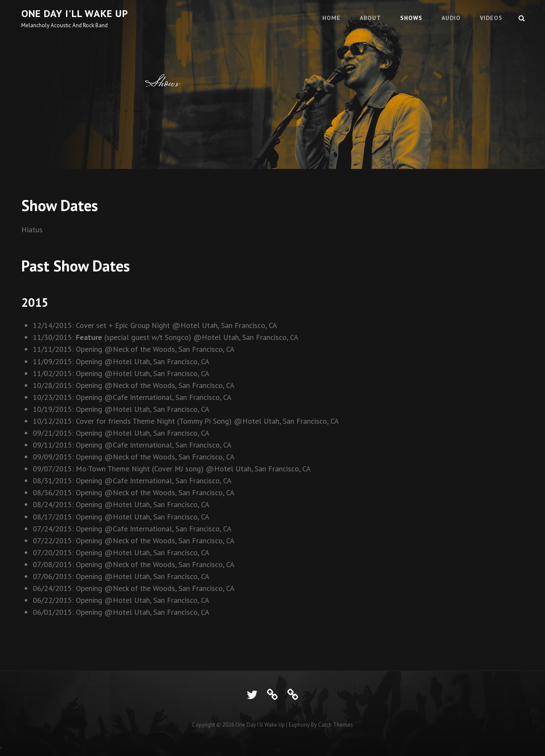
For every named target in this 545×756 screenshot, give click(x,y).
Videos (491, 18)
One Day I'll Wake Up (75, 13)
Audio (451, 18)
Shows (411, 18)
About (370, 18)
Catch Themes (336, 725)
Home (331, 18)
